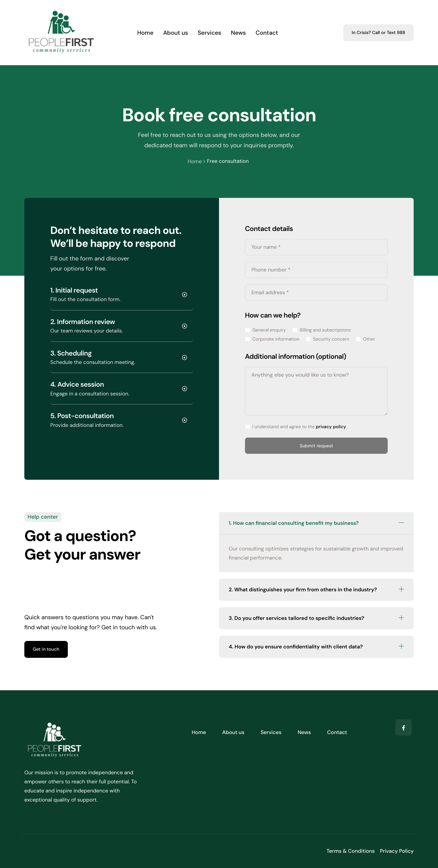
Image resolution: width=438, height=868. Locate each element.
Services (210, 33)
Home (145, 33)
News (238, 33)
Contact (267, 33)
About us (176, 33)
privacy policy (331, 427)
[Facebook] (404, 728)
